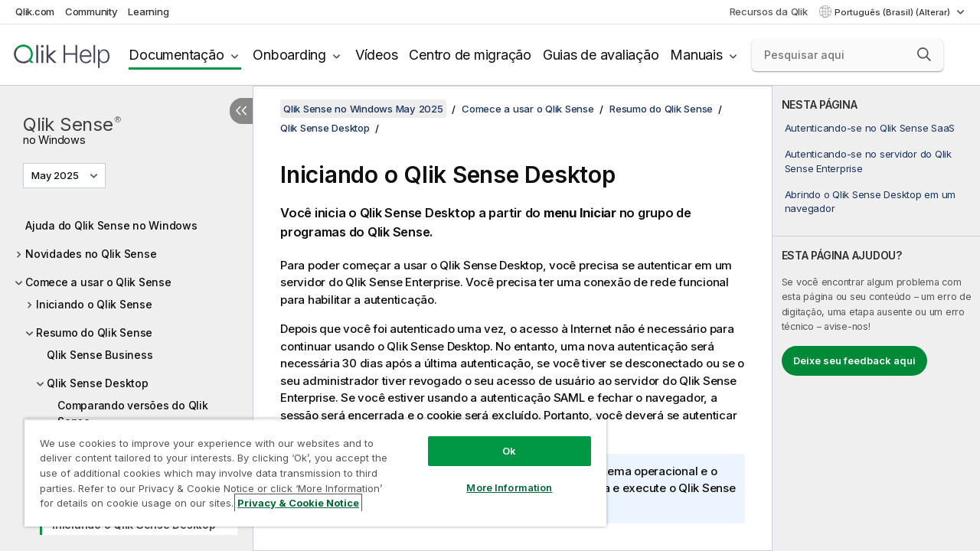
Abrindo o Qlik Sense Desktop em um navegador (871, 201)
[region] (309, 467)
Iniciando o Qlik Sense (94, 304)
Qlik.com (35, 11)
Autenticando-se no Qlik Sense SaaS (870, 128)
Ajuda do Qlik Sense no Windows (111, 225)
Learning (148, 11)
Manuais (696, 55)
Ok (498, 439)
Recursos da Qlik (769, 11)
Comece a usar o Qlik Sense (98, 282)
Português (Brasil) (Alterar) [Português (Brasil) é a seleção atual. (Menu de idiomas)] (893, 12)
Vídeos (377, 55)
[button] (924, 54)
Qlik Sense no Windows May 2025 (363, 109)
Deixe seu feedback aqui (854, 360)
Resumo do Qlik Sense (94, 333)
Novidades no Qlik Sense (91, 254)
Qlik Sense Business (100, 355)
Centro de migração (470, 55)
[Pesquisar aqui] (848, 55)
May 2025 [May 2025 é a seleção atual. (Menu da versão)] (56, 175)
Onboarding (289, 55)
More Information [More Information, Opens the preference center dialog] (498, 476)
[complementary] (876, 318)
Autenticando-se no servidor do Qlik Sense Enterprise (868, 161)
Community (91, 11)
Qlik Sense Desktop (98, 383)
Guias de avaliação (601, 55)
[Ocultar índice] (241, 111)
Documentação (176, 55)
